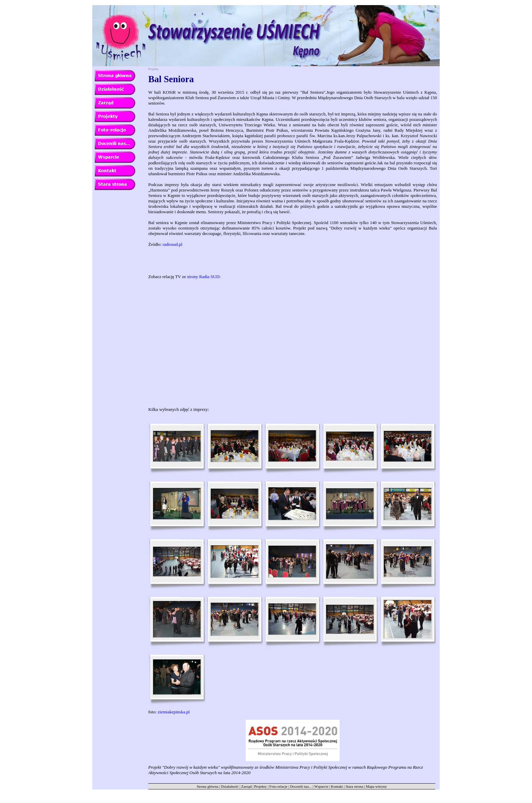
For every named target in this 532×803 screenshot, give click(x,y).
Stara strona (354, 786)
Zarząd (246, 786)
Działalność (230, 786)
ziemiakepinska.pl (174, 712)
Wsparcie (321, 786)
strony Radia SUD (203, 277)
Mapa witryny (376, 786)
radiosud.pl (172, 244)
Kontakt (337, 786)
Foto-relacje (278, 786)
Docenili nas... (301, 786)
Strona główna (208, 786)
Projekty (260, 786)
